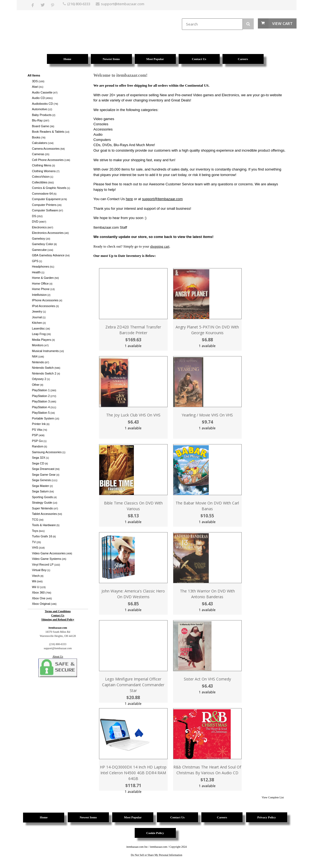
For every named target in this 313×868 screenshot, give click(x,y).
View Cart (282, 23)
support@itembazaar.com (162, 199)
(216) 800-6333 (79, 4)
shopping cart (160, 246)
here (129, 199)
